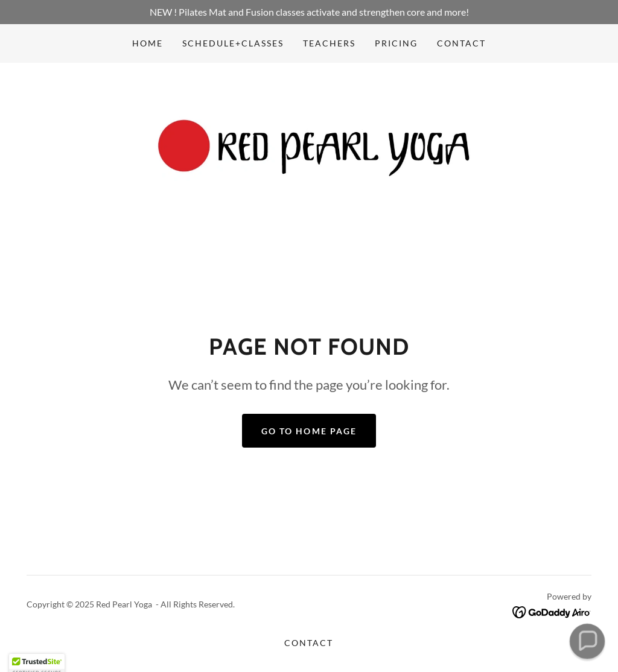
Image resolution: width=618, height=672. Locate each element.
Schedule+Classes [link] (233, 43)
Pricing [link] (396, 43)
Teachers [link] (329, 43)
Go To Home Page (309, 431)
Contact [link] (461, 43)
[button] (587, 641)
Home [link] (148, 43)
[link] (309, 150)
